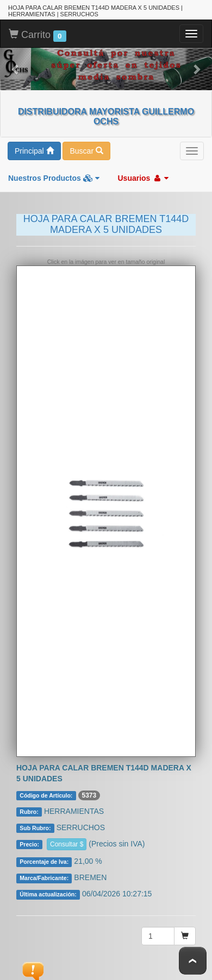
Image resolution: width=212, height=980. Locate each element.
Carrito (38, 35)
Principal (34, 150)
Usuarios (143, 178)
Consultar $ (67, 844)
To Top (193, 961)
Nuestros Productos (54, 178)
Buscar (86, 150)
